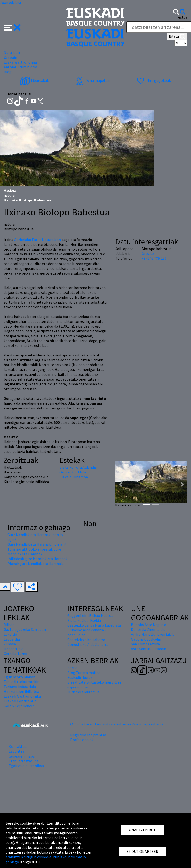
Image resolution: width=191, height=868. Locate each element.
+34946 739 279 (154, 258)
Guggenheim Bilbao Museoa (90, 615)
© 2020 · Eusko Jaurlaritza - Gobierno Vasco (106, 724)
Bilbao (9, 625)
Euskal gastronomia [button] (20, 62)
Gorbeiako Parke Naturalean (37, 240)
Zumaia (10, 644)
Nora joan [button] (12, 52)
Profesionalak (82, 740)
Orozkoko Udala (73, 472)
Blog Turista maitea (84, 673)
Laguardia (12, 639)
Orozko (148, 253)
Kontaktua (18, 746)
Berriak (73, 668)
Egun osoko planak (19, 677)
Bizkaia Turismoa (74, 477)
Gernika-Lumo (15, 654)
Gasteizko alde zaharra (86, 640)
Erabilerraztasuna (24, 761)
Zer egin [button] (10, 57)
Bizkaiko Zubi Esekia (84, 620)
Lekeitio (10, 634)
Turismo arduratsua (83, 692)
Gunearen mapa (22, 756)
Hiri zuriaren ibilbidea (21, 691)
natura (9, 195)
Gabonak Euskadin (146, 639)
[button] (13, 27)
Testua (182, 17)
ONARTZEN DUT (142, 830)
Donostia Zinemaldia (148, 629)
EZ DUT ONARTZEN (142, 851)
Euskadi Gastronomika (22, 696)
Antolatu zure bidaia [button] (20, 67)
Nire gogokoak (153, 80)
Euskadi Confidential (21, 701)
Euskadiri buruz (80, 677)
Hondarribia (14, 649)
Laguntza (17, 751)
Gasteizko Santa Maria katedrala (94, 625)
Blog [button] (8, 72)
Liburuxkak (34, 80)
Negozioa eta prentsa (88, 735)
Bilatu (177, 37)
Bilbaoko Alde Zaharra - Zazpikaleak (87, 632)
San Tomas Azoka (145, 644)
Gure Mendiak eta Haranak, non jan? (37, 544)
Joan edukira (10, 2)
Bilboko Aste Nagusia (149, 625)
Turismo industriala (20, 687)
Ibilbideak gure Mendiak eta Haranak (38, 559)
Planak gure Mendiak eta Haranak (35, 564)
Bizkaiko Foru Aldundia (78, 467)
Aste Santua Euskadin (149, 649)
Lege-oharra (153, 724)
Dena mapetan (92, 80)
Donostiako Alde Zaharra (88, 644)
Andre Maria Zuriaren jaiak (152, 634)
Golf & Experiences (19, 706)
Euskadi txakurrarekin (21, 682)
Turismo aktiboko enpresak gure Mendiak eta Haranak (34, 551)
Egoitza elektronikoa (26, 766)
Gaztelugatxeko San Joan (25, 629)
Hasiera (10, 190)
